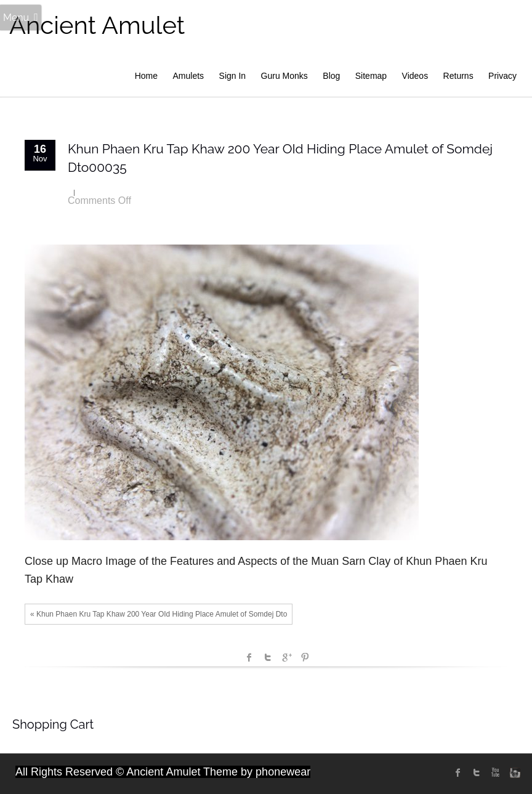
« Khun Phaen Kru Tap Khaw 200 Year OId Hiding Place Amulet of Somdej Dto (159, 614)
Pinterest (305, 657)
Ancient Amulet (97, 25)
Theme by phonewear (257, 772)
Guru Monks (284, 76)
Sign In (233, 76)
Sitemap (371, 76)
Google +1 (286, 657)
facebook (249, 657)
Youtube (495, 772)
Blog (331, 76)
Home (146, 76)
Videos (415, 76)
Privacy (502, 76)
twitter (477, 772)
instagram (514, 772)
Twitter (268, 657)
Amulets (189, 76)
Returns (458, 76)
